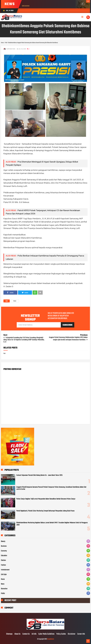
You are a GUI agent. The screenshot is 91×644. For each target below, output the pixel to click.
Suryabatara (51, 639)
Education (4, 556)
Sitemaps (9, 634)
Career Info (81, 634)
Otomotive (4, 589)
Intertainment (5, 570)
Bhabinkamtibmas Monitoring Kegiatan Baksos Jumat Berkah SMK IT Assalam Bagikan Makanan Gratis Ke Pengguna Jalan (52, 524)
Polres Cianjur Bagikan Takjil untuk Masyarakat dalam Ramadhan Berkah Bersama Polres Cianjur (46, 499)
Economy (4, 551)
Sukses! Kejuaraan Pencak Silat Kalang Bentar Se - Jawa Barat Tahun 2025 (39, 475)
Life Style (4, 575)
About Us (17, 634)
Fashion (3, 565)
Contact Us (26, 634)
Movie (3, 579)
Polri (15, 301)
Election (3, 560)
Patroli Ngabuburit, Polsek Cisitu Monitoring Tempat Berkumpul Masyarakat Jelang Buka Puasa (45, 511)
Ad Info (34, 634)
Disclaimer (72, 634)
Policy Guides (61, 634)
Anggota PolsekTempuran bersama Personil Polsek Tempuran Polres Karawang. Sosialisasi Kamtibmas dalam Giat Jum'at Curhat (51, 488)
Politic (3, 593)
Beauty (3, 541)
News (3, 584)
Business (4, 546)
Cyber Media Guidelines (46, 634)
